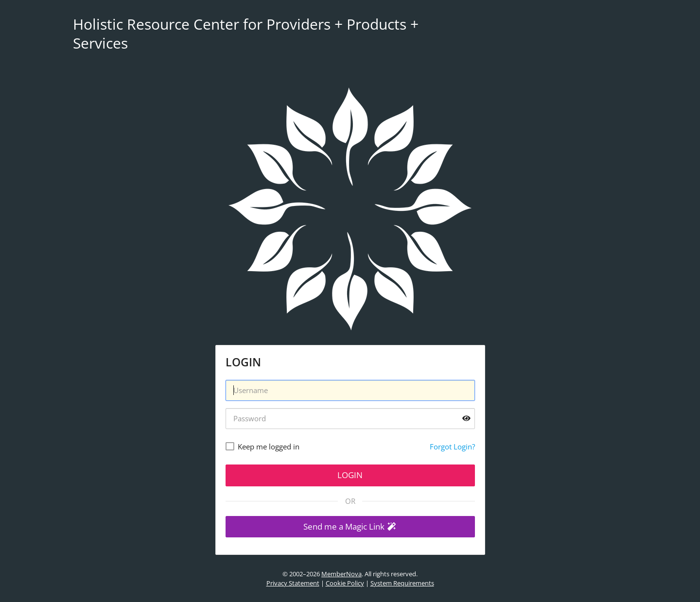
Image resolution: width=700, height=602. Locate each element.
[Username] (350, 390)
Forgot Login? (452, 447)
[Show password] (466, 419)
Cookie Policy (345, 583)
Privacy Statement (293, 583)
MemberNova (341, 574)
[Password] (350, 419)
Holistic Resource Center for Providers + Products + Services (246, 34)
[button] (350, 527)
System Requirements (402, 583)
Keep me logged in (269, 447)
